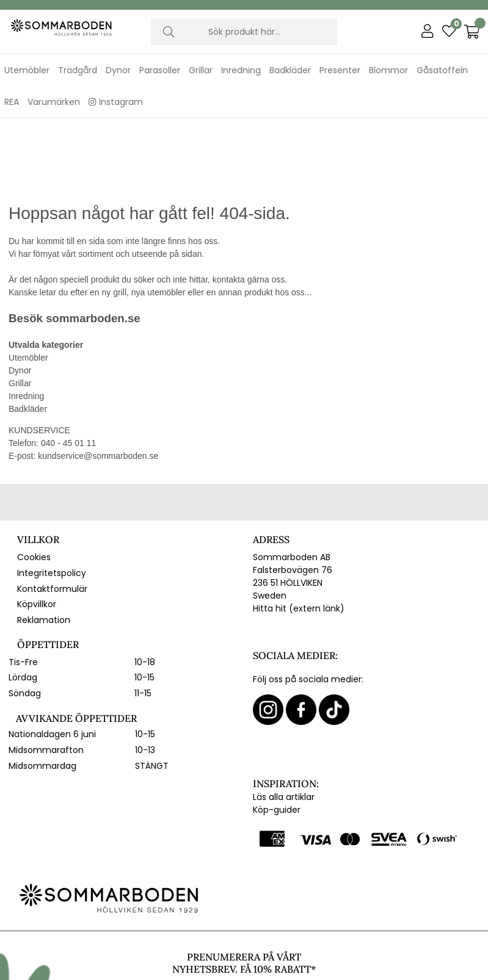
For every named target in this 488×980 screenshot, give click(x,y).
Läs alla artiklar (284, 725)
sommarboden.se (93, 247)
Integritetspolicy (52, 501)
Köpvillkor (37, 533)
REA (12, 102)
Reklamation (44, 548)
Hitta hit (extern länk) (299, 537)
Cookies (34, 486)
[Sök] (244, 32)
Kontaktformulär (52, 517)
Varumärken (54, 102)
